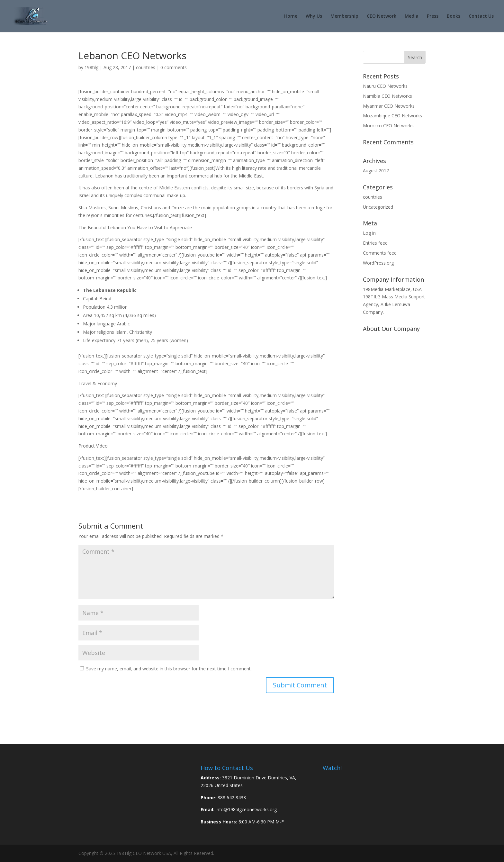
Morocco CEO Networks (388, 126)
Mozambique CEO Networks (392, 116)
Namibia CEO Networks (387, 96)
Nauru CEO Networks (385, 86)
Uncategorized (378, 207)
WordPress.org (378, 263)
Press (433, 16)
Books (454, 16)
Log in (369, 233)
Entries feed (375, 243)
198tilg (91, 67)
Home (291, 16)
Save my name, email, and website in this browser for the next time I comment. (169, 669)
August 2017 (376, 171)
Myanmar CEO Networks (389, 106)
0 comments (174, 67)
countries (146, 67)
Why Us (314, 16)
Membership (344, 16)
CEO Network (382, 16)
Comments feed (380, 253)
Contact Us (481, 16)
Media (412, 16)
